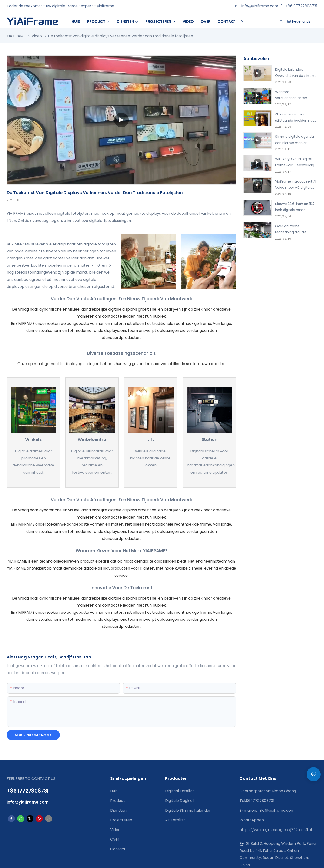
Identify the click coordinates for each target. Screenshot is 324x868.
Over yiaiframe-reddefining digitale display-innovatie (291, 230)
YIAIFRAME (16, 36)
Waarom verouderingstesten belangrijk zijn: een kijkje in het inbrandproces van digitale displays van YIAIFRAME (296, 95)
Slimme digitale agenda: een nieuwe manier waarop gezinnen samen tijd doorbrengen (295, 140)
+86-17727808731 (298, 6)
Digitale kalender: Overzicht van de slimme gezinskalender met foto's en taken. (296, 73)
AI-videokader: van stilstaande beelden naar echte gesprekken (295, 118)
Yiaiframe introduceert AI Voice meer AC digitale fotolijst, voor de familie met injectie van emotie (296, 185)
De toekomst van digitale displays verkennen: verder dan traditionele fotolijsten (120, 36)
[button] (242, 22)
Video (37, 36)
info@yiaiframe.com (257, 6)
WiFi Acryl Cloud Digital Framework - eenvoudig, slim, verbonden (295, 162)
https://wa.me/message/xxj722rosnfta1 (276, 830)
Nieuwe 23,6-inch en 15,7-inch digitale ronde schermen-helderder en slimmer (296, 207)
